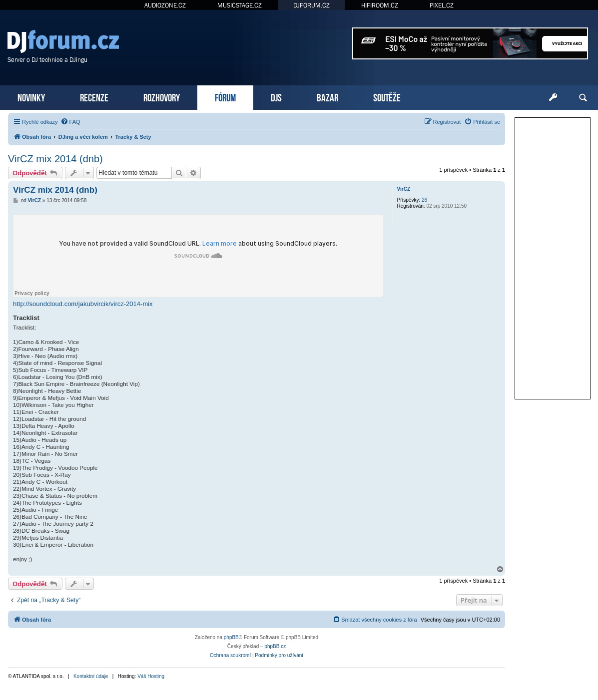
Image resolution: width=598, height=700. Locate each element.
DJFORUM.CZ (311, 5)
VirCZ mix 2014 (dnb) (55, 159)
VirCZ (404, 189)
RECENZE (94, 97)
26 (424, 200)
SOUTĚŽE (387, 97)
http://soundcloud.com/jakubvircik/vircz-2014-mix (83, 304)
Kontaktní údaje (91, 676)
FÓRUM (225, 97)
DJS (276, 97)
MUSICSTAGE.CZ (240, 5)
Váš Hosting (151, 676)
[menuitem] (70, 122)
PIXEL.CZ (442, 5)
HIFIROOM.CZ (380, 5)
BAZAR (327, 97)
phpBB (231, 637)
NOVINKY (31, 97)
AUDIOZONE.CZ (165, 5)
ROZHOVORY (162, 97)
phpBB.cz (275, 646)
